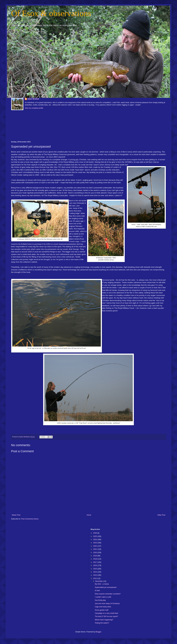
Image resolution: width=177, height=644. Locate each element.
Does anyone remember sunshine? (108, 594)
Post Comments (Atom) (30, 519)
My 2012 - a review (102, 584)
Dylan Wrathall (33, 99)
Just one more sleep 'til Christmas (107, 604)
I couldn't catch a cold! (103, 597)
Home (89, 515)
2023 (95, 543)
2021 (95, 549)
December (99, 581)
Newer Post (16, 515)
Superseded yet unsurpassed (106, 587)
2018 (95, 559)
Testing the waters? (102, 623)
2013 (95, 575)
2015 (95, 569)
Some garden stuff (101, 610)
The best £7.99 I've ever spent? (106, 616)
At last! (97, 591)
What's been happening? (104, 620)
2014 (95, 572)
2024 (95, 540)
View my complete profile (34, 108)
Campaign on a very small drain (106, 613)
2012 (95, 578)
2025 (95, 536)
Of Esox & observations (51, 13)
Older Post (161, 515)
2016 (95, 565)
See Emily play (100, 600)
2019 (95, 556)
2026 (95, 533)
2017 (95, 562)
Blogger (98, 632)
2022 (95, 546)
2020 (95, 553)
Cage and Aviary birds (103, 607)
